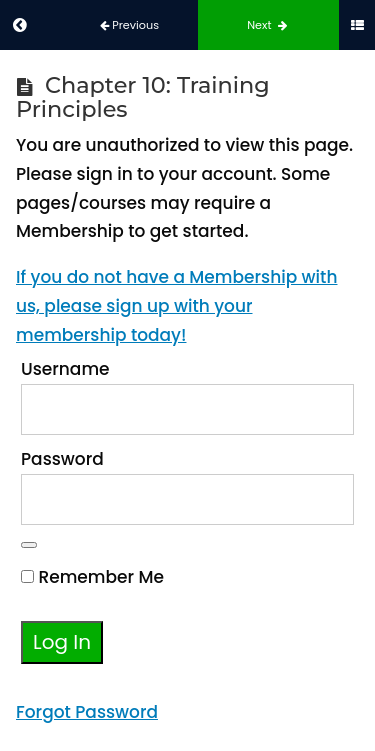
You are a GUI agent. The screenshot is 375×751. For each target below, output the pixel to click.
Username (65, 369)
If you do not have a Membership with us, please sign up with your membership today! (176, 306)
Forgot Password (87, 712)
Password (62, 459)
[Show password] (29, 545)
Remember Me (92, 577)
